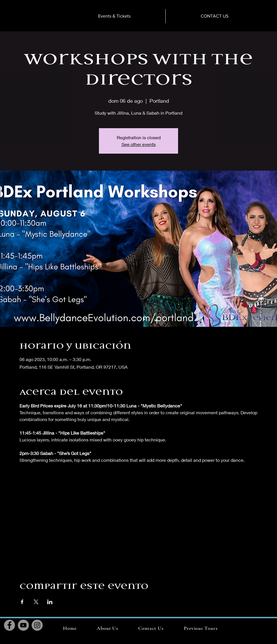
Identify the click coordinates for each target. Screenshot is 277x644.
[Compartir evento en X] (36, 602)
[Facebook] (9, 625)
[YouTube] (23, 625)
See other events (139, 144)
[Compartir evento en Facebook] (22, 602)
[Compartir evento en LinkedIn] (50, 602)
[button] (201, 628)
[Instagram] (37, 625)
